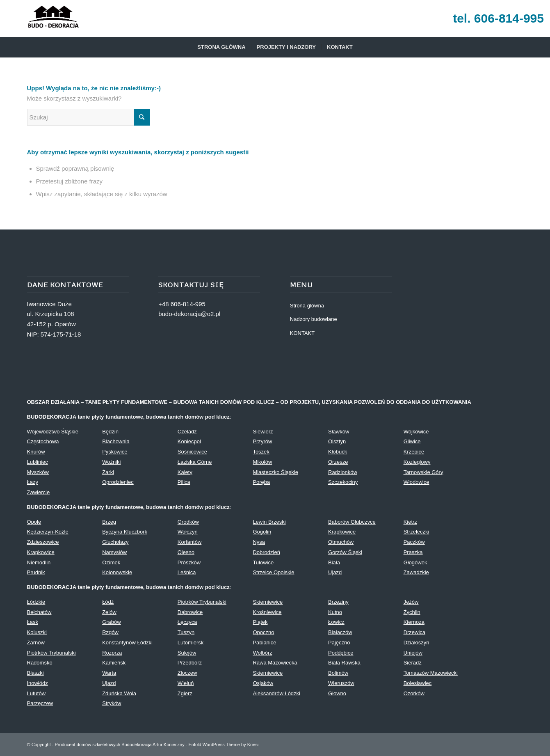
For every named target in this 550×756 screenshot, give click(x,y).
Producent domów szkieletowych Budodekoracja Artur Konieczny (120, 745)
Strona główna (307, 306)
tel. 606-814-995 (498, 18)
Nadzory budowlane (314, 319)
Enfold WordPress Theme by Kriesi (223, 745)
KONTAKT (302, 333)
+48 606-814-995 (182, 304)
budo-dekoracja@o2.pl (189, 314)
